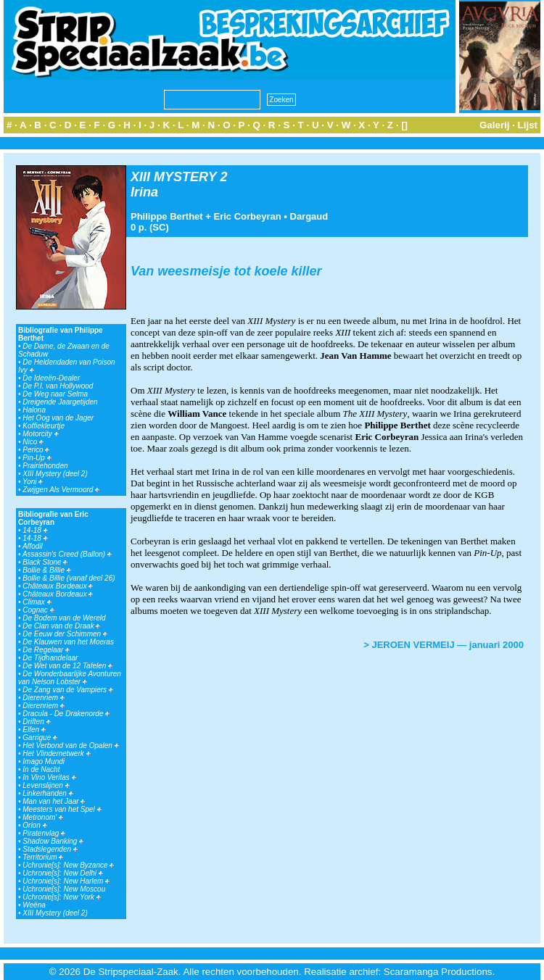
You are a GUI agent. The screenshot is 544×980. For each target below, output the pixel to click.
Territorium (43, 857)
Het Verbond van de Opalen (70, 746)
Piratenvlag (44, 833)
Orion (34, 825)
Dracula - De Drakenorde (66, 714)
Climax (37, 602)
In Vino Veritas (49, 777)
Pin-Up (37, 458)
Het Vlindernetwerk (56, 753)
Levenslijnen (46, 785)
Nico (33, 442)
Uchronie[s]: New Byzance (68, 865)
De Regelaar (46, 650)
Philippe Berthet (167, 216)
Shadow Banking (53, 841)
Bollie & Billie (47, 570)
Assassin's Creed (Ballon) (67, 554)
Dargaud (309, 216)
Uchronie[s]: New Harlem (66, 881)
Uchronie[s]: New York (62, 897)
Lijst (528, 125)
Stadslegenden (50, 849)
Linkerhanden (48, 793)
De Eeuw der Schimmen (65, 634)
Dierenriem (44, 698)
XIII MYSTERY (173, 177)
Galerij (495, 125)
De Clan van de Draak (61, 626)
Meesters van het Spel (62, 809)
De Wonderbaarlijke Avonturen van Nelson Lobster (70, 678)
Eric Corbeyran (248, 216)
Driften (36, 722)
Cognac (38, 610)
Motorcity (40, 434)
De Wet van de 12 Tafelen (67, 666)
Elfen (34, 730)
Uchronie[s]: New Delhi (62, 873)
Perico (36, 450)
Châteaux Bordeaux (58, 586)
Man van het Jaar (54, 801)
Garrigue (40, 738)
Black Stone (45, 562)
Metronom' (43, 817)
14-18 (35, 530)
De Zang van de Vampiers (68, 690)
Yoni (33, 482)
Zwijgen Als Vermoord (61, 490)
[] (404, 125)
